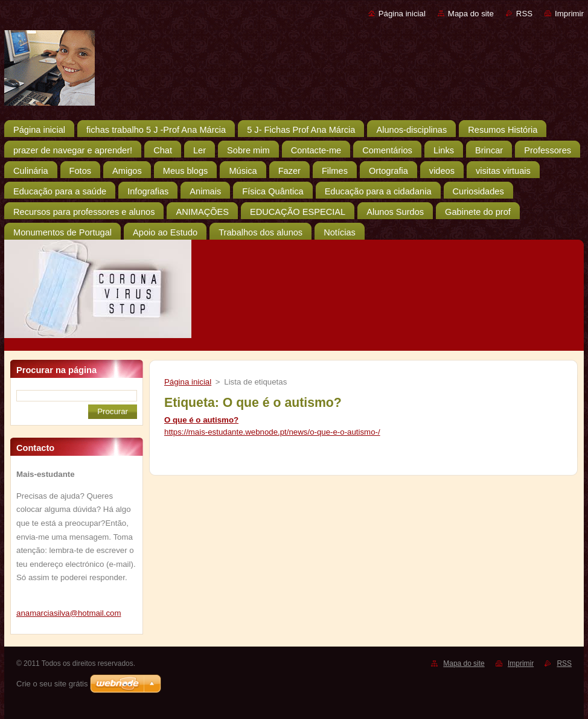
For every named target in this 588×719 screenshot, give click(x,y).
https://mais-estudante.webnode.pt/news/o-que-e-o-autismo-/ (272, 432)
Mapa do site (471, 14)
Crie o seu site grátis (52, 684)
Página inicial (402, 14)
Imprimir (569, 14)
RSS (524, 14)
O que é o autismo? (201, 420)
